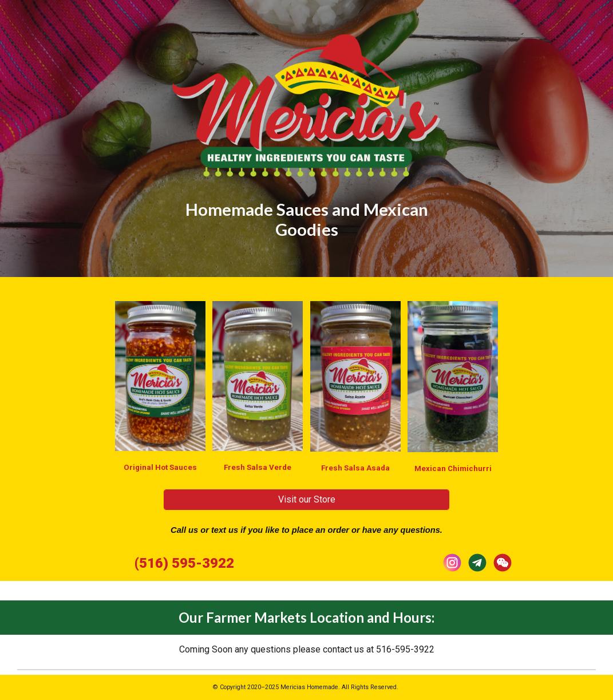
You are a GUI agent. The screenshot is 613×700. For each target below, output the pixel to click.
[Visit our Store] (306, 499)
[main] (306, 212)
